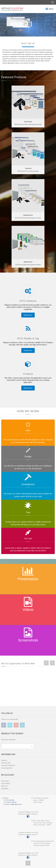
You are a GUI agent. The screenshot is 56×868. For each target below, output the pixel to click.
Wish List (4, 786)
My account (5, 781)
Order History (6, 784)
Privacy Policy (6, 763)
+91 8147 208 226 (11, 802)
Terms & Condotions (8, 765)
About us (4, 760)
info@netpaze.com (16, 804)
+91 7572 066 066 (9, 800)
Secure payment (7, 768)
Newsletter (5, 789)
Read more (28, 315)
